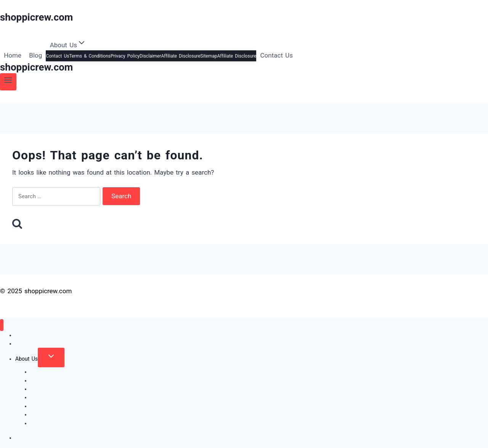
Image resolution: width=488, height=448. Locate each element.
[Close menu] (2, 325)
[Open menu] (8, 82)
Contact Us (57, 56)
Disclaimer (150, 56)
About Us (26, 359)
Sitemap (209, 56)
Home (13, 55)
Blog (35, 55)
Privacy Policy (125, 56)
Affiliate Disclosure (181, 56)
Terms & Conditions (90, 56)
